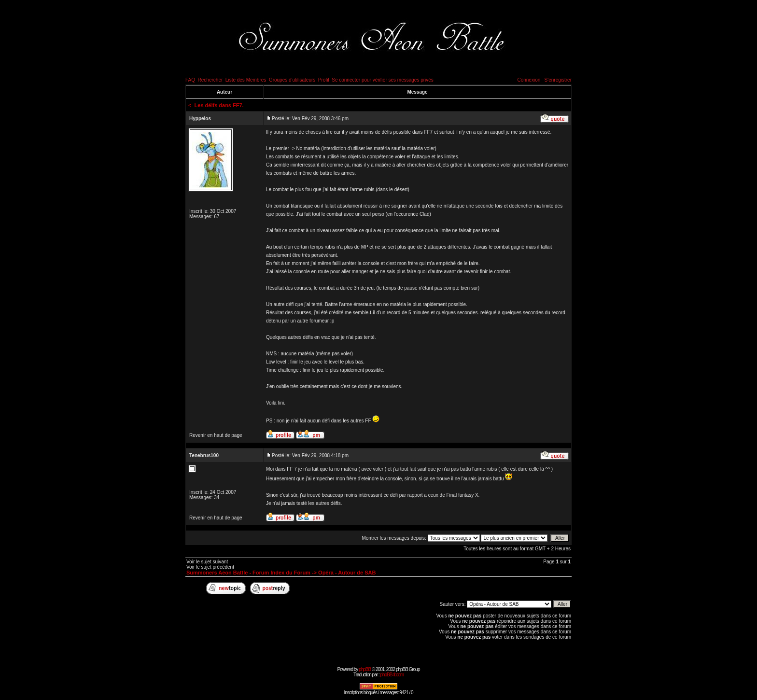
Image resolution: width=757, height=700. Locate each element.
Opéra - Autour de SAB (347, 573)
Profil (324, 80)
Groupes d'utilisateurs (292, 80)
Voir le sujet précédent (210, 567)
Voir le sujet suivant (207, 562)
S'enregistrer (558, 80)
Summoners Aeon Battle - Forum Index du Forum (248, 573)
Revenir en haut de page (216, 435)
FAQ (190, 80)
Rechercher (210, 80)
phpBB (365, 669)
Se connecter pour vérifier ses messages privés (383, 80)
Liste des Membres (246, 80)
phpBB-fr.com (392, 675)
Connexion (529, 80)
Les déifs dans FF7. (219, 105)
